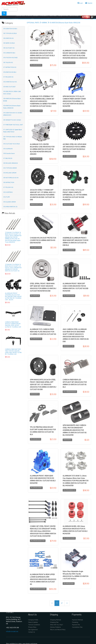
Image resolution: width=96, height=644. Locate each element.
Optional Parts (20, 16)
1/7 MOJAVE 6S (8, 77)
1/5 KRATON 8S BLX (10, 72)
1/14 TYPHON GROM (10, 168)
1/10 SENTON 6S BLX (10, 29)
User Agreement (33, 630)
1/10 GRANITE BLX (9, 53)
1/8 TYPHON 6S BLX (10, 33)
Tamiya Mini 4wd (63, 16)
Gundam (36, 16)
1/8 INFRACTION (9, 182)
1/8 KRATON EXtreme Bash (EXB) (12, 100)
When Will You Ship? (57, 625)
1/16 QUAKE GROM (9, 202)
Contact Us (32, 632)
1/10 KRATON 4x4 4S (10, 82)
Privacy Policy (32, 627)
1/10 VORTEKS (8, 192)
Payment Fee (76, 625)
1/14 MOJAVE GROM (10, 173)
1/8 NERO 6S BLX (9, 43)
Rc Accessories (44, 16)
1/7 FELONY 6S (8, 187)
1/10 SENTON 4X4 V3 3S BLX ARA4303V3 (13, 114)
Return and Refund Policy (58, 630)
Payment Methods (77, 620)
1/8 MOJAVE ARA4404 (11, 163)
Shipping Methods (56, 620)
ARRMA (44, 23)
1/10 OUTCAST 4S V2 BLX (12, 144)
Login (80, 3)
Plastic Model (53, 16)
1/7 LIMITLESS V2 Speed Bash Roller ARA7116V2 (13, 131)
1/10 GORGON (8, 149)
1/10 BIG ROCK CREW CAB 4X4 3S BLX (12, 93)
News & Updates (33, 622)
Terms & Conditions (34, 625)
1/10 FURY (7, 197)
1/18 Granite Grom (9, 153)
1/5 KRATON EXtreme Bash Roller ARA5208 (65, 23)
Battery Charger (74, 16)
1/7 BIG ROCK (8, 158)
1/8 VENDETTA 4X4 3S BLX (12, 120)
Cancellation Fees (77, 627)
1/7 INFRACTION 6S (10, 67)
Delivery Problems (55, 627)
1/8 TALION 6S (8, 62)
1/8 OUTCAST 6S (9, 48)
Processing (75, 622)
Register (89, 3)
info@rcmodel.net (12, 631)
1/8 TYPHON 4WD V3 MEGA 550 (12, 138)
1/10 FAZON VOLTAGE (10, 58)
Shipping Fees (54, 622)
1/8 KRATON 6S (8, 38)
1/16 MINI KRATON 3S (10, 207)
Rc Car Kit (29, 16)
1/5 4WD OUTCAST (9, 87)
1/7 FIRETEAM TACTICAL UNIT (13, 125)
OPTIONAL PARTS (33, 23)
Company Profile (33, 620)
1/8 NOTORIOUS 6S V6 (11, 178)
